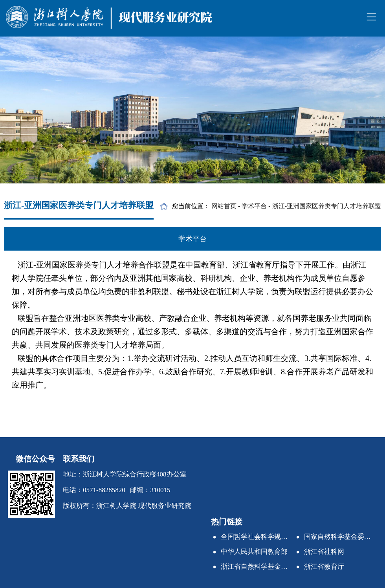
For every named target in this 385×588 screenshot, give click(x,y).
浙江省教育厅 (324, 567)
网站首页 (224, 206)
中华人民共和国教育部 (254, 552)
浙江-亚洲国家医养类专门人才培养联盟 (327, 206)
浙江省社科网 (324, 552)
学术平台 (254, 206)
